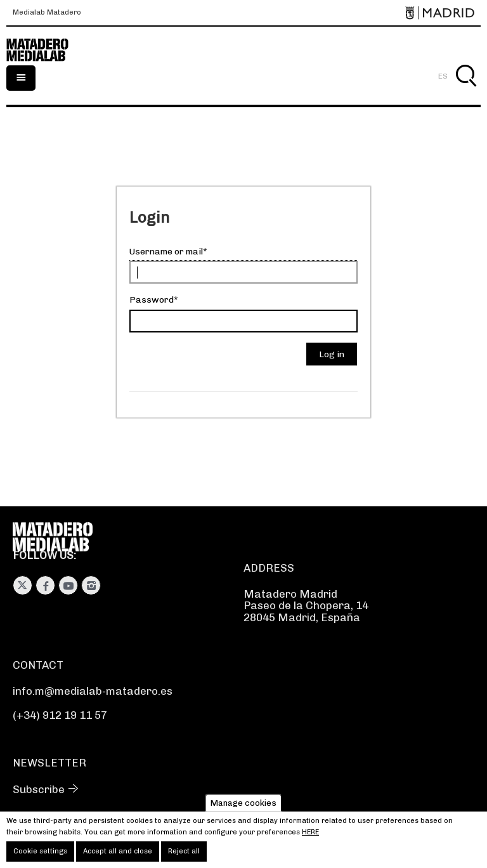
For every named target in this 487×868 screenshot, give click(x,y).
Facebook (45, 585)
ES (443, 76)
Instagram (91, 585)
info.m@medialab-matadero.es (93, 691)
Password (152, 300)
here (310, 836)
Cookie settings (40, 855)
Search (466, 90)
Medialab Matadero (47, 13)
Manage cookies (243, 807)
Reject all (184, 855)
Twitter (23, 585)
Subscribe (39, 789)
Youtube (68, 585)
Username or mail (166, 252)
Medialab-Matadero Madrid (44, 50)
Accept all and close (118, 855)
